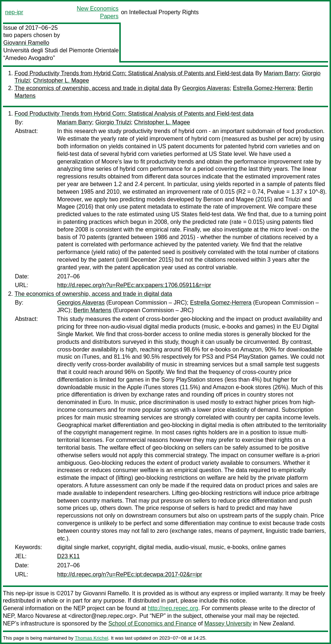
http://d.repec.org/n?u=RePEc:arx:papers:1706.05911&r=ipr (134, 285)
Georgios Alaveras (206, 88)
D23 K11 (68, 556)
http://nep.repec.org (173, 608)
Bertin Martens (92, 310)
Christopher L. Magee (61, 80)
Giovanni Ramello (26, 43)
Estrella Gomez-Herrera (264, 88)
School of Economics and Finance (152, 623)
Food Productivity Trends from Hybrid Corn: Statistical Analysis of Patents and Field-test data (134, 73)
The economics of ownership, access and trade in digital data (93, 88)
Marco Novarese (39, 616)
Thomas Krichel (91, 638)
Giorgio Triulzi (113, 122)
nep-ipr (14, 12)
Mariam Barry (281, 73)
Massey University (228, 623)
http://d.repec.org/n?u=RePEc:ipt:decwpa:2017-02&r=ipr (129, 574)
